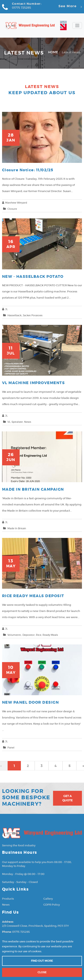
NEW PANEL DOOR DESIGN (31, 703)
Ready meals (50, 635)
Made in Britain (17, 528)
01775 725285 (21, 8)
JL (6, 309)
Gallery (48, 899)
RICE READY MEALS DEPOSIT (33, 596)
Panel (11, 748)
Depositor (29, 635)
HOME (53, 52)
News (6, 905)
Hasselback (14, 315)
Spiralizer (17, 422)
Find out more (42, 961)
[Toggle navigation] (77, 26)
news (28, 422)
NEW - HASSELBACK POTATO (33, 277)
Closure (12, 209)
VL (9, 422)
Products (8, 899)
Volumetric (14, 635)
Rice (39, 635)
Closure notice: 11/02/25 (28, 170)
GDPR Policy (52, 905)
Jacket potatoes (33, 315)
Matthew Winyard (16, 203)
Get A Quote (67, 798)
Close (42, 972)
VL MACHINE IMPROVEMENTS (34, 383)
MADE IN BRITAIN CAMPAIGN (33, 489)
